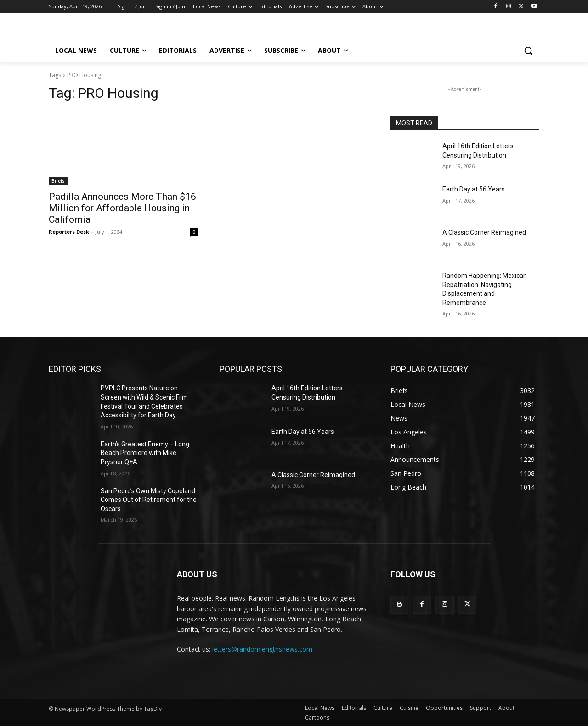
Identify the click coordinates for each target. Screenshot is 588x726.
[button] (528, 51)
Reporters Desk (69, 232)
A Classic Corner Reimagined (484, 232)
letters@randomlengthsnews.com (262, 649)
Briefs (58, 181)
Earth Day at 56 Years (474, 189)
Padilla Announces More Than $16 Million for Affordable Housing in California (122, 208)
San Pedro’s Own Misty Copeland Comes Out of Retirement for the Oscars (149, 500)
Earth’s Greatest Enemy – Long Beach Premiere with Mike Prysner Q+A (145, 453)
